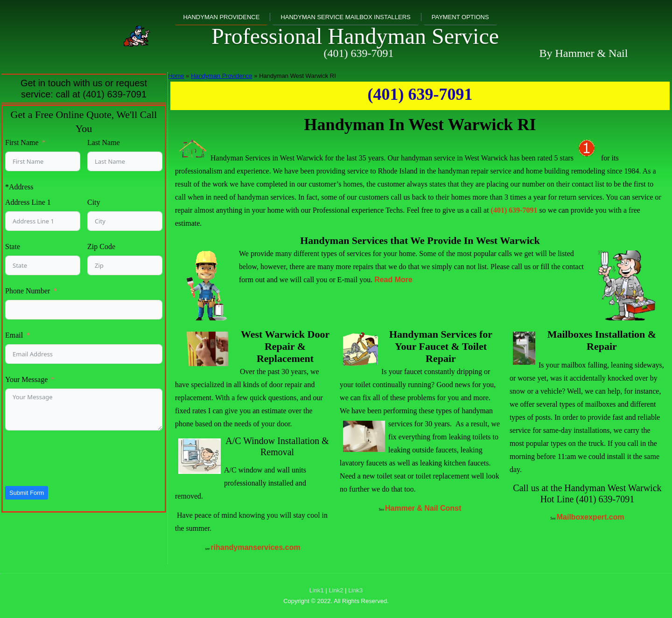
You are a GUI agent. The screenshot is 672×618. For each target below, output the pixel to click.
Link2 (336, 590)
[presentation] (76, 458)
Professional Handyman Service (355, 36)
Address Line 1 (28, 202)
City (94, 202)
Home (176, 76)
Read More (393, 280)
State (13, 247)
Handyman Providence (221, 17)
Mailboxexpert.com (591, 517)
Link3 (355, 590)
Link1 (317, 590)
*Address (19, 187)
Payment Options (460, 17)
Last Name (104, 142)
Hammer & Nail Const (423, 508)
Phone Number (28, 291)
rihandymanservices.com (256, 547)
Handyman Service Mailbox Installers (345, 17)
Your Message (26, 379)
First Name (22, 142)
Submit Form (27, 493)
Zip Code (101, 247)
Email (14, 335)
